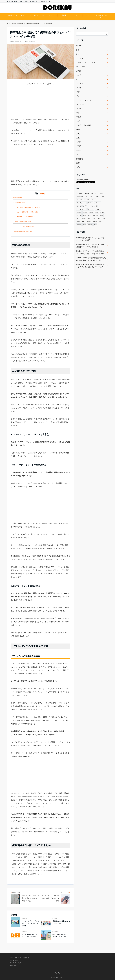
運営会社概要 (14, 960)
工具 (78, 138)
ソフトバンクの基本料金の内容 (26, 226)
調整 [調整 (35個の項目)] (100, 222)
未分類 (79, 150)
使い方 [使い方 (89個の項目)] (85, 212)
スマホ (51, 15)
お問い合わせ (14, 965)
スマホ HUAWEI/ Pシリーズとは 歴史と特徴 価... (30, 935)
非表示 (43, 194)
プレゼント (81, 109)
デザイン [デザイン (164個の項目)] (86, 206)
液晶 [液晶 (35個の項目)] (99, 219)
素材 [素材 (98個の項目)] (83, 222)
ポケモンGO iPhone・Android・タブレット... (60, 935)
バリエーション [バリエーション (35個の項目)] (81, 209)
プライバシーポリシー (16, 963)
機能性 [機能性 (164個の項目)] (84, 219)
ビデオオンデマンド (84, 100)
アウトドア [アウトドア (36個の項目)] (101, 193)
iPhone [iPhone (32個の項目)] (87, 193)
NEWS (79, 46)
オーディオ (81, 67)
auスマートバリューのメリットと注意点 (28, 208)
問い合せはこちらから (101, 16)
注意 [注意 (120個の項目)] (94, 219)
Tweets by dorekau (83, 180)
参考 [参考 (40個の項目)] (97, 212)
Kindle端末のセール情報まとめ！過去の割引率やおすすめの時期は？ (90, 246)
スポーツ (80, 83)
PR (78, 54)
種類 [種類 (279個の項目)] (78, 222)
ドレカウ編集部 (30, 41)
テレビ (79, 96)
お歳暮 (79, 71)
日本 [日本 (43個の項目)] (78, 219)
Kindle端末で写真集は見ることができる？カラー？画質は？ (90, 239)
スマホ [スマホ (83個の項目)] (90, 203)
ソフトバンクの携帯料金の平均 (22, 221)
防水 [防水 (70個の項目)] (84, 225)
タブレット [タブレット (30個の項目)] (98, 203)
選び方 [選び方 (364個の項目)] (79, 225)
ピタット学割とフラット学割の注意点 (28, 212)
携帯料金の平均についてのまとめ (23, 232)
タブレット (81, 92)
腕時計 (64, 15)
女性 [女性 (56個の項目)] (84, 215)
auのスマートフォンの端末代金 (26, 216)
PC (89, 15)
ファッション (81, 104)
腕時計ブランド (14, 15)
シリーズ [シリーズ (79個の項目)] (80, 200)
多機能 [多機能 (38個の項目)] (102, 212)
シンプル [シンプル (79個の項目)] (87, 200)
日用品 (79, 146)
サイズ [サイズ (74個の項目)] (104, 197)
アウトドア (81, 58)
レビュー (80, 121)
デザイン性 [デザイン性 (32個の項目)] (94, 206)
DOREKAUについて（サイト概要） (20, 958)
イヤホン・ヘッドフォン (86, 63)
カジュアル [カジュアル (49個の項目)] (80, 197)
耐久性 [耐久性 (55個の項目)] (89, 222)
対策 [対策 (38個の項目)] (89, 215)
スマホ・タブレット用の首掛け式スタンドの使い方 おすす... (31, 923)
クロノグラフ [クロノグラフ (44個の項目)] (89, 197)
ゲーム (79, 79)
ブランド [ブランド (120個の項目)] (98, 209)
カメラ (76, 15)
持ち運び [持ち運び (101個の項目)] (95, 215)
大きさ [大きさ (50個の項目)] (79, 215)
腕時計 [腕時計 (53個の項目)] (95, 222)
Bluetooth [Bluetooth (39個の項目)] (80, 193)
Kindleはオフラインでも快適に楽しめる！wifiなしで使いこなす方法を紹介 (90, 252)
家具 (78, 134)
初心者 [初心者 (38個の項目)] (91, 212)
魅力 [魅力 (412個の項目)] (95, 225)
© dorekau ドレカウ (58, 977)
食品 (78, 167)
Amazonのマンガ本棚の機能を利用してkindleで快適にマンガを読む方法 (91, 259)
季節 (78, 130)
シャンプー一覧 (39, 15)
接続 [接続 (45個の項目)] (102, 215)
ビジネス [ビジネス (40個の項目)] (91, 209)
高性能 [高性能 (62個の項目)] (90, 225)
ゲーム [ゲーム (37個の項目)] (98, 197)
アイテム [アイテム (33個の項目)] (94, 193)
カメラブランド (26, 15)
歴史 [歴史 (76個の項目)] (89, 219)
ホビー (79, 113)
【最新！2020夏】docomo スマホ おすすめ (61, 922)
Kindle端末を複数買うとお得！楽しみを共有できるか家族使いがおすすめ (90, 266)
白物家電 (80, 159)
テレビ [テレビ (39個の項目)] (79, 206)
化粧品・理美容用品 (84, 125)
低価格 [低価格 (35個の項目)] (79, 212)
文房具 (79, 142)
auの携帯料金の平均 (19, 203)
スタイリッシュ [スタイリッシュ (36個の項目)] (81, 203)
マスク (79, 117)
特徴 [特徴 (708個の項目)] (104, 219)
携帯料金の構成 (18, 197)
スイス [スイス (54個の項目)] (94, 200)
